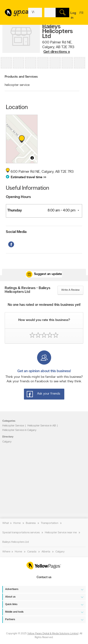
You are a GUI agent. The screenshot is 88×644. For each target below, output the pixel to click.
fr (81, 16)
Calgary (7, 442)
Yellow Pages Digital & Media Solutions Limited (53, 634)
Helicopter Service (13, 426)
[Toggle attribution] (32, 158)
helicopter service (17, 85)
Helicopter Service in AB (42, 426)
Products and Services (21, 77)
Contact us (44, 577)
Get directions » (57, 52)
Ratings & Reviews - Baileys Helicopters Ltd (27, 290)
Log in (73, 15)
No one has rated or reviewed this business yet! (44, 305)
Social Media (16, 232)
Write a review (70, 290)
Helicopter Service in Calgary (19, 430)
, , (58, 47)
